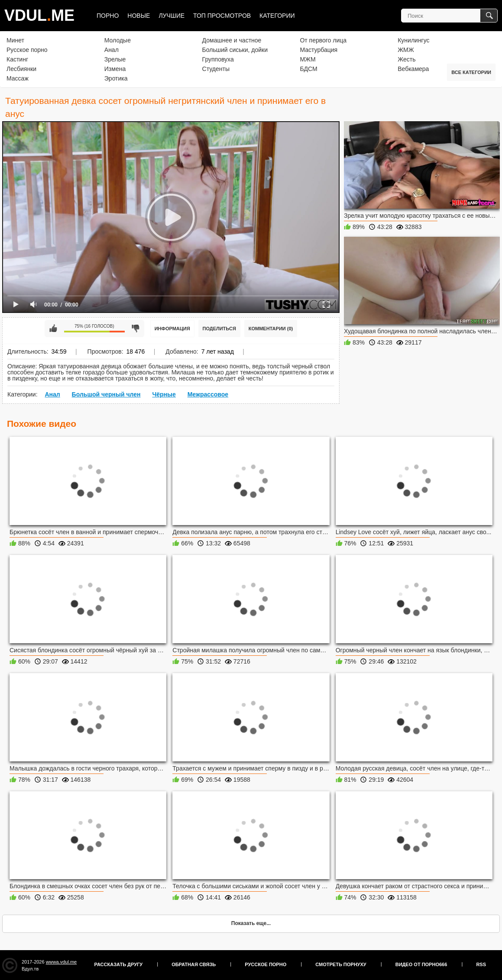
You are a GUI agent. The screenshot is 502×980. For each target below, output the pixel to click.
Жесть (406, 59)
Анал (112, 50)
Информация (172, 329)
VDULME (39, 15)
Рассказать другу (119, 964)
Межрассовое (208, 394)
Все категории (471, 72)
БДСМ (308, 69)
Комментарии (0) (271, 329)
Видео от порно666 (421, 964)
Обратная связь (194, 964)
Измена (115, 69)
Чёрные (164, 394)
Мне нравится (53, 329)
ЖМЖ (406, 50)
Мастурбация (319, 50)
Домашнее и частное (232, 40)
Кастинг (17, 59)
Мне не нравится (136, 329)
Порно (108, 16)
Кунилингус (413, 40)
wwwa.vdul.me (62, 962)
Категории (277, 16)
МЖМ (308, 59)
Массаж (18, 78)
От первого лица (323, 40)
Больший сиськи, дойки (235, 50)
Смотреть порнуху (341, 964)
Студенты (216, 69)
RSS (481, 964)
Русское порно (27, 50)
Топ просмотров (222, 16)
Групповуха (218, 59)
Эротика (116, 78)
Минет (15, 40)
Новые (139, 16)
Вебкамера (413, 69)
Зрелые (115, 59)
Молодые (118, 40)
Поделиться (219, 329)
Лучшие (172, 16)
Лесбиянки (21, 69)
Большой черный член (106, 394)
